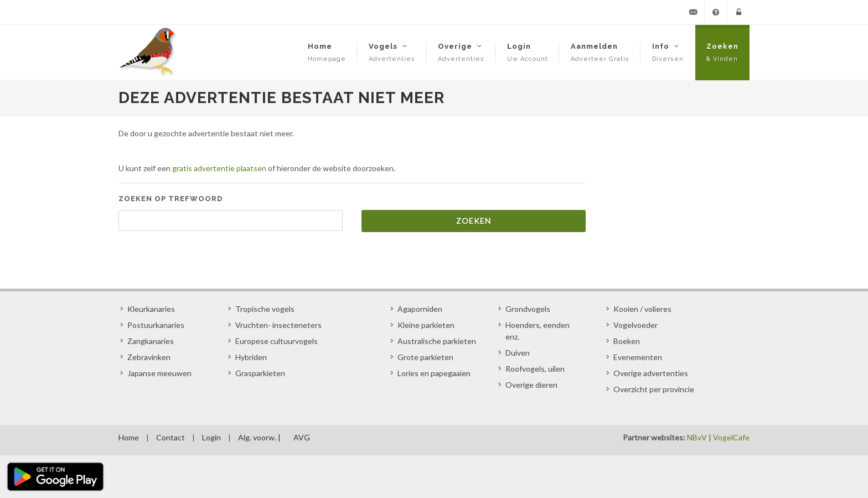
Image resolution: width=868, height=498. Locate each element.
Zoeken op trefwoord (170, 199)
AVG (302, 437)
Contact (170, 437)
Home (129, 437)
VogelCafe (731, 437)
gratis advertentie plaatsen (219, 168)
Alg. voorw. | (259, 437)
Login (211, 437)
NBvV (697, 437)
